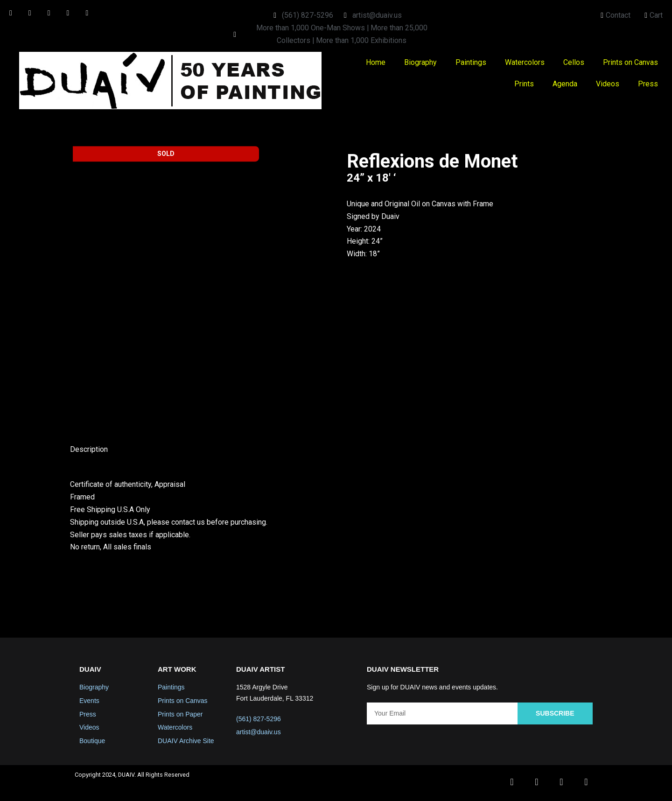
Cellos (574, 63)
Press (648, 84)
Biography (420, 63)
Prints (524, 84)
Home (376, 63)
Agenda (565, 84)
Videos (608, 84)
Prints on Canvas (630, 63)
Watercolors (525, 63)
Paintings (471, 63)
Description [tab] (89, 451)
